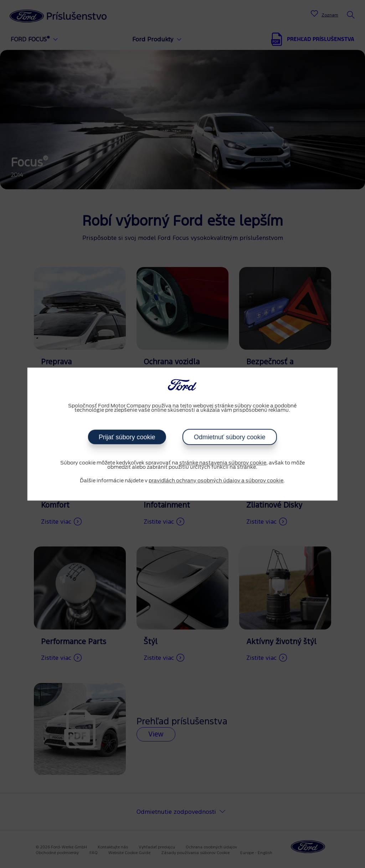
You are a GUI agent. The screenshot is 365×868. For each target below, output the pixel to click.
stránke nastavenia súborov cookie (223, 463)
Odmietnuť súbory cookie (230, 437)
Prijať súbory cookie (127, 437)
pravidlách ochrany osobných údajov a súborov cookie (216, 481)
